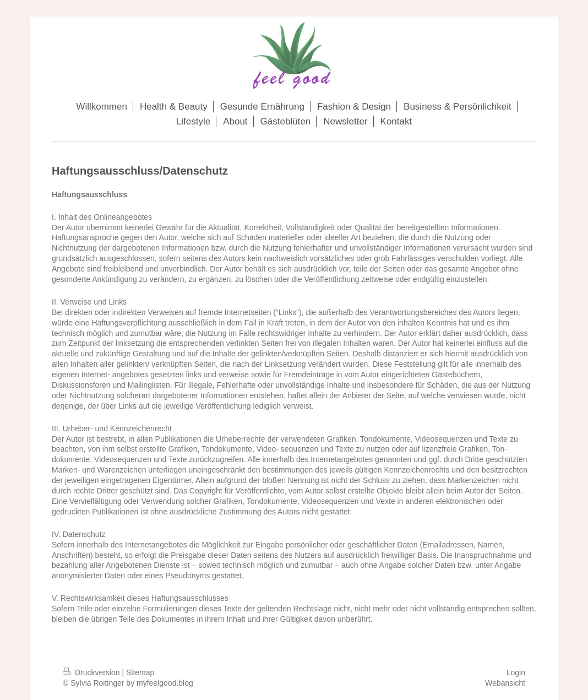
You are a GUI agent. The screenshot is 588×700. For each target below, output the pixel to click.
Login (516, 672)
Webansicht (505, 683)
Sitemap (140, 672)
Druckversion (92, 672)
